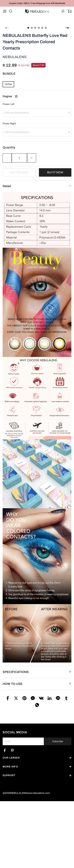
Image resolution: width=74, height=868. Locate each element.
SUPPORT (9, 772)
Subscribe (58, 738)
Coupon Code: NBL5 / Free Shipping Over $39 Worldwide (37, 3)
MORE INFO (10, 763)
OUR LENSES (11, 754)
